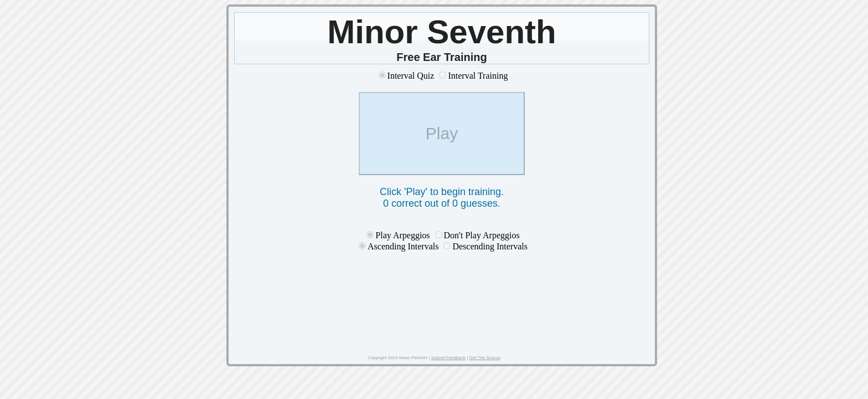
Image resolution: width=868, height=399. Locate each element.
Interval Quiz (411, 76)
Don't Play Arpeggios (482, 235)
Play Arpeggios (402, 235)
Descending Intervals (490, 246)
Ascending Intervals (404, 246)
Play (442, 133)
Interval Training (478, 76)
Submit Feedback (448, 358)
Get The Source (485, 358)
